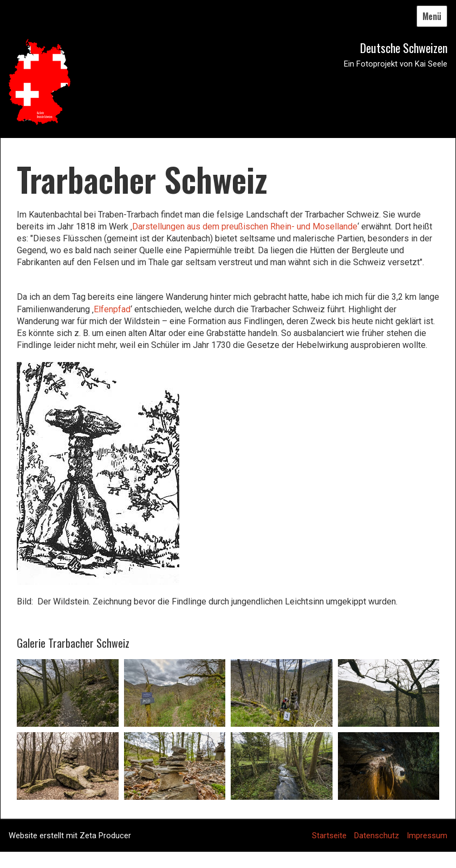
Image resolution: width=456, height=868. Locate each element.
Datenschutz (377, 836)
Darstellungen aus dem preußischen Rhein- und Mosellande (245, 226)
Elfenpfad (112, 309)
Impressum (427, 836)
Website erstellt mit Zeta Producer (70, 836)
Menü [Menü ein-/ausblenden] (432, 16)
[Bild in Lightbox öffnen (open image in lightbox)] (68, 693)
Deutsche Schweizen (404, 48)
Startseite (329, 836)
